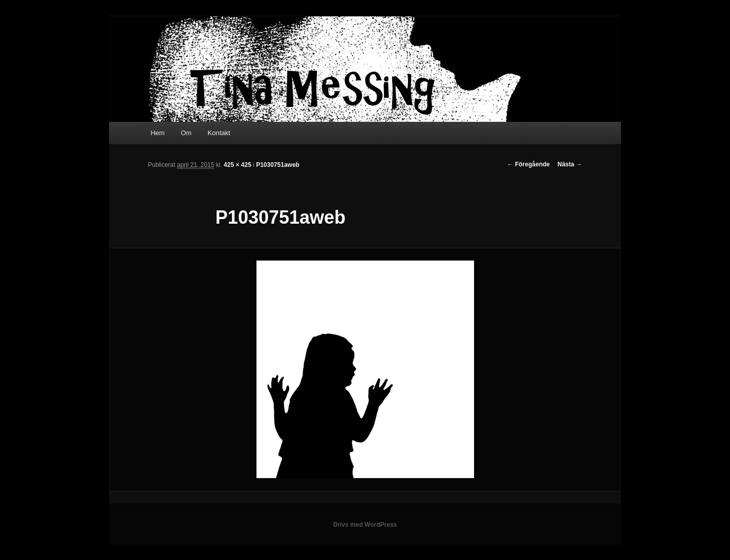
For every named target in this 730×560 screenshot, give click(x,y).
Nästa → (570, 164)
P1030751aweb (278, 165)
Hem (157, 133)
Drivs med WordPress (365, 525)
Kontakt (219, 133)
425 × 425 (238, 165)
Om (186, 133)
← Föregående (529, 164)
